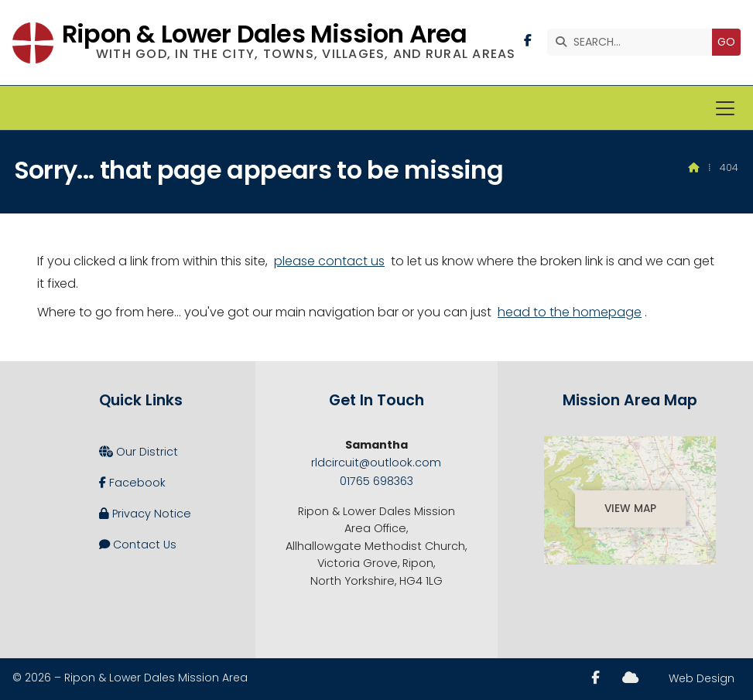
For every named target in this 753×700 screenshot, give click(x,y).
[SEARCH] (633, 42)
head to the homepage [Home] (570, 312)
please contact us (329, 261)
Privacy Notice (145, 514)
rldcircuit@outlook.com (376, 463)
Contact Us (138, 545)
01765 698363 (376, 481)
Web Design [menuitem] (702, 678)
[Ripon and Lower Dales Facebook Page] (528, 41)
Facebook (132, 483)
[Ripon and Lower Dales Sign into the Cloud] (630, 678)
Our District (139, 452)
